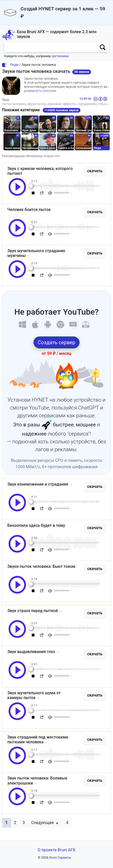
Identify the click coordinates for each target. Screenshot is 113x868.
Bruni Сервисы (60, 858)
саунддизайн (87, 104)
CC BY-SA (85, 99)
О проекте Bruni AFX (56, 850)
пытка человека (14, 104)
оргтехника (60, 56)
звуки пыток (37, 104)
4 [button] (67, 823)
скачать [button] (95, 171)
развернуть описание (40, 91)
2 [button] (15, 823)
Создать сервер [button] (56, 342)
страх (102, 104)
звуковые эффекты (62, 104)
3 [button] (24, 823)
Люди (14, 65)
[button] (6, 823)
